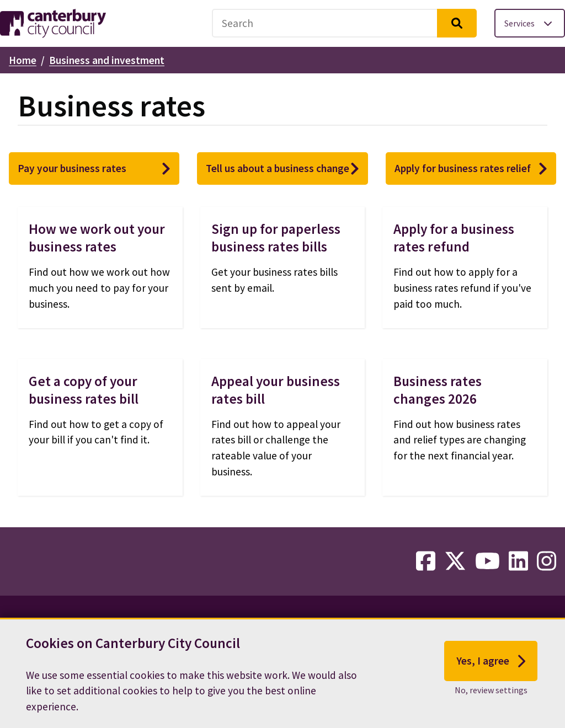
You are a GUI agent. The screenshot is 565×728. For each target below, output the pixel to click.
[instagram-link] (547, 561)
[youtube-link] (487, 561)
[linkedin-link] (518, 561)
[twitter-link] (455, 561)
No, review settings (491, 693)
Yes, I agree (491, 664)
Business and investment (107, 60)
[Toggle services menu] (530, 23)
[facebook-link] (426, 561)
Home (23, 60)
